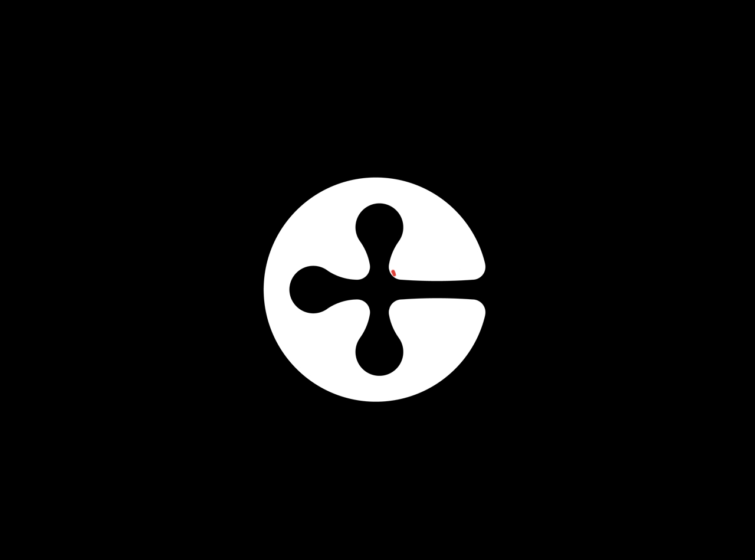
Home (390, 50)
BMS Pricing (523, 50)
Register (598, 51)
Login (660, 50)
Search (705, 50)
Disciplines (445, 50)
